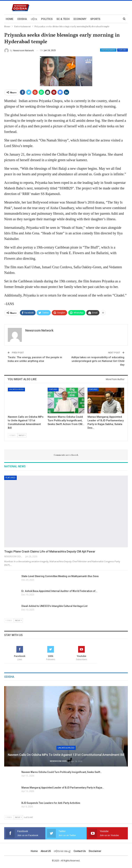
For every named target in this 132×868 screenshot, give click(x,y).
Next (22, 435)
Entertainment (108, 50)
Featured (122, 50)
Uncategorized (16, 389)
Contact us (80, 851)
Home (10, 19)
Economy (80, 19)
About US (46, 851)
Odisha (22, 19)
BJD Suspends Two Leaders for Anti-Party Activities (51, 803)
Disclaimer (95, 851)
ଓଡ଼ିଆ (34, 19)
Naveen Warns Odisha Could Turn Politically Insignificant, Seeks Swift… (62, 772)
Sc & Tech (63, 19)
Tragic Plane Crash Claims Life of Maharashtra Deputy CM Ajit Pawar (50, 551)
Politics (47, 19)
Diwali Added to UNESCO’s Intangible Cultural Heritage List (55, 606)
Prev (12, 435)
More (108, 19)
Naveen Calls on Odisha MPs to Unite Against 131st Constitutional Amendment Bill (66, 755)
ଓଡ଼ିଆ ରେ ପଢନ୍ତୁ (62, 851)
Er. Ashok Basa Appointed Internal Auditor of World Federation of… (59, 591)
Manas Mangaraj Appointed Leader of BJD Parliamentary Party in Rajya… (63, 788)
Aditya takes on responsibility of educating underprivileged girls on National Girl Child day (98, 361)
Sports (95, 19)
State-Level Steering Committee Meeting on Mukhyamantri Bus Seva (60, 576)
